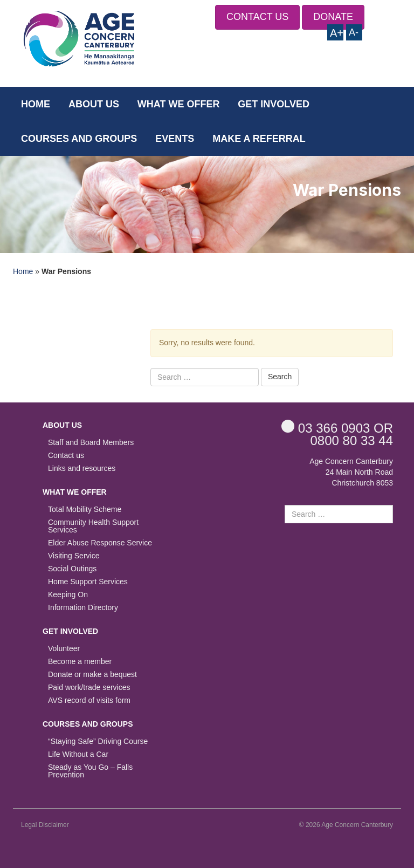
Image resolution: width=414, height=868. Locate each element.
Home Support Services (88, 582)
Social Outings (72, 569)
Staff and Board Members (91, 443)
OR (337, 428)
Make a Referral (259, 139)
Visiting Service (74, 556)
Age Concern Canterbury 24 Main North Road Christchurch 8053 (351, 472)
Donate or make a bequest (92, 675)
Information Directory (83, 608)
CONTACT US (257, 17)
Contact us (66, 456)
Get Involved (274, 104)
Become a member (80, 662)
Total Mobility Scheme (85, 510)
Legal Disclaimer (45, 825)
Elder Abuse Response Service (100, 543)
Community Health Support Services (93, 526)
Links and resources (82, 469)
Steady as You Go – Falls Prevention (90, 771)
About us (94, 104)
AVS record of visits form (89, 700)
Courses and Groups (79, 139)
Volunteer (64, 649)
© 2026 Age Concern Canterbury (346, 825)
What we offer (179, 104)
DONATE (333, 17)
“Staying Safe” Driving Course (98, 741)
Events (175, 139)
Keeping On (68, 595)
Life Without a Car (78, 754)
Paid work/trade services (89, 688)
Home (36, 104)
